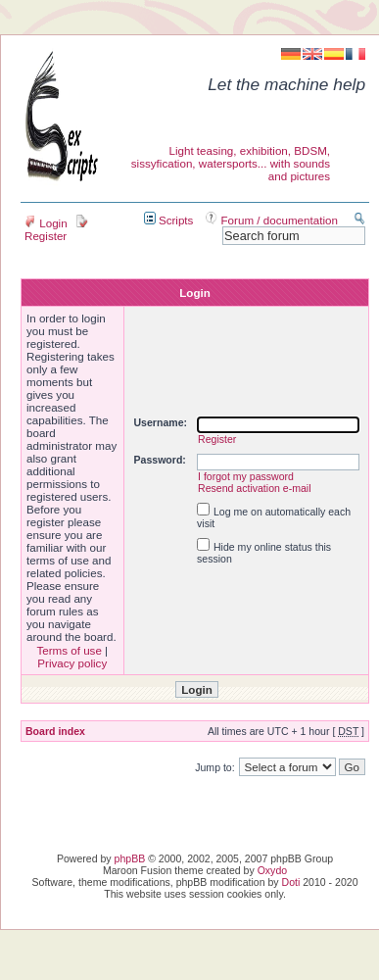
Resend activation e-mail (255, 488)
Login (46, 223)
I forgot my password (246, 476)
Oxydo (272, 870)
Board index (55, 731)
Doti (291, 882)
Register (56, 229)
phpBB (130, 858)
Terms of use (69, 650)
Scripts (169, 220)
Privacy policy (72, 663)
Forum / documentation (272, 220)
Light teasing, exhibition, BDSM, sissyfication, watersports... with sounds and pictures (231, 163)
